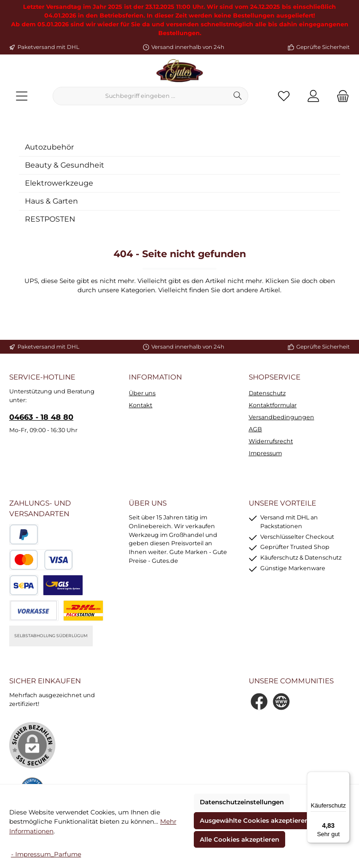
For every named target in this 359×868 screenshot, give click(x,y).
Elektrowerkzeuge (59, 183)
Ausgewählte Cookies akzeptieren (254, 820)
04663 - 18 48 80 (41, 417)
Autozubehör (49, 147)
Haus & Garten (51, 201)
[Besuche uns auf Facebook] (259, 702)
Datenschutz (267, 393)
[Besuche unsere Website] (281, 702)
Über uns (142, 393)
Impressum (265, 453)
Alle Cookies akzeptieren (239, 839)
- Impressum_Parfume (46, 854)
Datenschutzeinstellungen (242, 802)
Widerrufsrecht (271, 441)
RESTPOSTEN (50, 219)
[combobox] (140, 96)
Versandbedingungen (281, 417)
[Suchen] (238, 96)
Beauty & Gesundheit (65, 165)
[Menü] (22, 96)
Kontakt (141, 405)
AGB (255, 429)
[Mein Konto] (313, 96)
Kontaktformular (273, 405)
